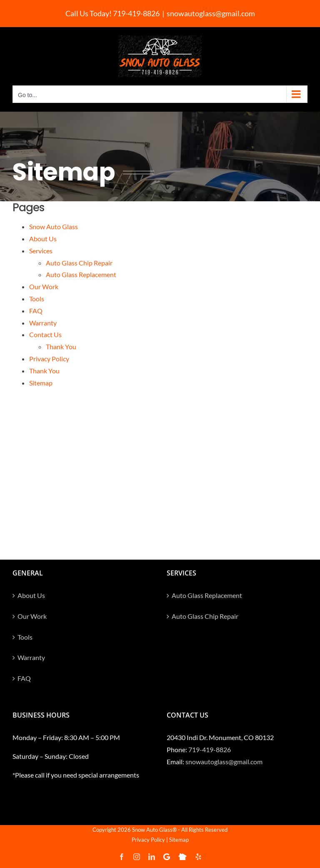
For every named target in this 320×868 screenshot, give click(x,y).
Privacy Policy (49, 359)
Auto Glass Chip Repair (79, 263)
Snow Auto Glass (54, 226)
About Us (43, 239)
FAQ (36, 311)
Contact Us (45, 334)
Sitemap (41, 383)
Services (41, 251)
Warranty (43, 323)
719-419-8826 (210, 749)
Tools (37, 299)
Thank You (61, 346)
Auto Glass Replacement (81, 274)
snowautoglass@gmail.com (211, 13)
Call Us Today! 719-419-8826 (112, 13)
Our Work (44, 286)
